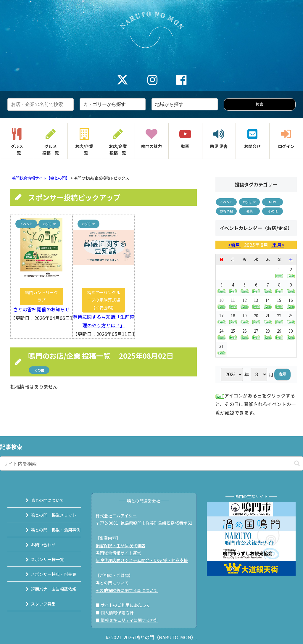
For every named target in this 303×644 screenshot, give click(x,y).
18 (233, 319)
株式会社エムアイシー (119, 516)
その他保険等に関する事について (130, 590)
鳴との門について (41, 500)
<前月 (234, 245)
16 (291, 303)
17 (221, 318)
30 (291, 334)
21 (268, 319)
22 (279, 319)
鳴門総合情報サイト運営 (121, 553)
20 (256, 319)
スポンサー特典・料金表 (47, 574)
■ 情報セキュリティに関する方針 (130, 620)
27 (256, 334)
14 (268, 303)
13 (256, 303)
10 (221, 303)
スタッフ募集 (36, 604)
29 (279, 334)
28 (268, 334)
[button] (297, 463)
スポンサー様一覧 (41, 559)
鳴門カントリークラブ (41, 296)
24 (221, 334)
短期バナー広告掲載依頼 (47, 589)
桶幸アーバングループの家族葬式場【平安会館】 (104, 300)
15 (279, 303)
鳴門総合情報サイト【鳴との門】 (41, 178)
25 (233, 334)
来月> (278, 245)
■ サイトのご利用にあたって (126, 605)
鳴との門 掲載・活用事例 (49, 530)
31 (221, 349)
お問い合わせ (36, 545)
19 (245, 319)
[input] (151, 463)
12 (245, 303)
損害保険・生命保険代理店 (123, 545)
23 (291, 318)
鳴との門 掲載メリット (47, 515)
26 (245, 334)
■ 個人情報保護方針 (118, 613)
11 (233, 303)
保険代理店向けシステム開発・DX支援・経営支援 (145, 560)
